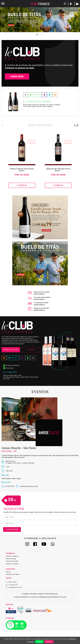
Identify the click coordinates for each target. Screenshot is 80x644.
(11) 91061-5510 (12, 585)
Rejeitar (49, 642)
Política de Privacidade (12, 561)
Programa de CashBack (12, 564)
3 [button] (39, 35)
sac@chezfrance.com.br (14, 587)
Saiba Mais (31, 350)
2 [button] (37, 35)
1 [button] (35, 35)
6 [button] (45, 35)
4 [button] (41, 35)
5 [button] (43, 35)
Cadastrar (12, 529)
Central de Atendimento (12, 556)
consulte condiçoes (39, 294)
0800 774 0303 (13, 582)
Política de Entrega (11, 559)
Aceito (39, 642)
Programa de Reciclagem (13, 574)
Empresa (8, 572)
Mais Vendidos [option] (40, 125)
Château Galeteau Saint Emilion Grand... (22, 170)
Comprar (22, 185)
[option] (40, 20)
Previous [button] (8, 23)
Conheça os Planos (11, 350)
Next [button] (72, 23)
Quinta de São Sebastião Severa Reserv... (58, 170)
